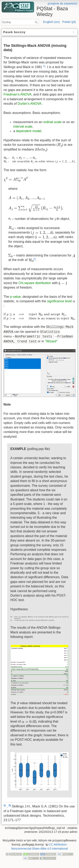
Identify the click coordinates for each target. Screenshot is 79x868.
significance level (59, 301)
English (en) (52, 22)
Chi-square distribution (35, 283)
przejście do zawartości (63, 3)
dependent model (29, 131)
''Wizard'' (51, 341)
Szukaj (37, 22)
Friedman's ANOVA (17, 94)
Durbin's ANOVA (29, 104)
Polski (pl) (69, 22)
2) (35, 259)
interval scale (23, 126)
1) (44, 66)
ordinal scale (52, 122)
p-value (15, 297)
